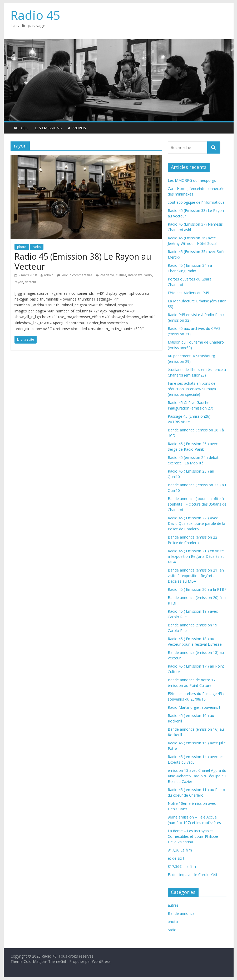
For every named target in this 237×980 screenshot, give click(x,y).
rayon (19, 282)
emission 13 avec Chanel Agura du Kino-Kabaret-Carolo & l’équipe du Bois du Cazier (197, 776)
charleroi (107, 275)
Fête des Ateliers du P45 (188, 293)
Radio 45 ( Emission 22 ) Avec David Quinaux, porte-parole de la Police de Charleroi (196, 523)
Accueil (21, 128)
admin (49, 275)
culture (121, 275)
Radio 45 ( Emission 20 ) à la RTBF (197, 589)
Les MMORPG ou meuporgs (192, 180)
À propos (77, 128)
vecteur (31, 282)
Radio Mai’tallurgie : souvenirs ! (194, 707)
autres (173, 905)
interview (135, 275)
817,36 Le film (180, 850)
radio (37, 247)
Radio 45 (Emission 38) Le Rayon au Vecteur (83, 261)
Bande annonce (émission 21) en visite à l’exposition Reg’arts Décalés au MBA (196, 576)
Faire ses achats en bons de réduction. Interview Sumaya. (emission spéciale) (192, 389)
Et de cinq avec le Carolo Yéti (192, 875)
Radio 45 (35, 15)
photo (22, 247)
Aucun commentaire (75, 275)
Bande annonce (181, 913)
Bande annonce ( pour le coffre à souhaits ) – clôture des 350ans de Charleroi (197, 504)
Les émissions (48, 128)
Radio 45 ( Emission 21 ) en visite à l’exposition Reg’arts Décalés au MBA (196, 556)
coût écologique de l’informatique (196, 202)
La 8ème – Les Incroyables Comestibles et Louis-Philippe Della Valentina (193, 836)
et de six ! (176, 858)
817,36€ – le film (182, 866)
